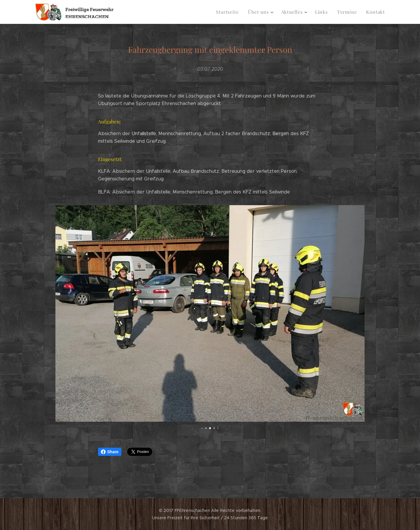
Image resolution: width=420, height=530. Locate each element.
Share (110, 452)
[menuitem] (234, 12)
